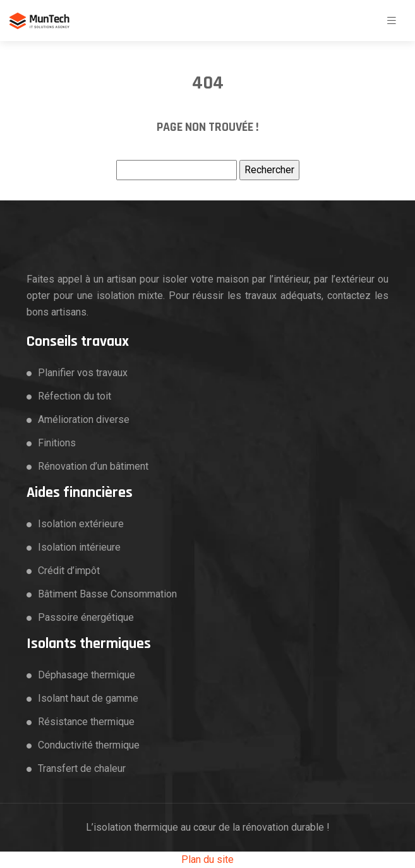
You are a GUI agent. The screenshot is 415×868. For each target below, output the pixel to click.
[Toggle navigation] (392, 21)
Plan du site (207, 859)
